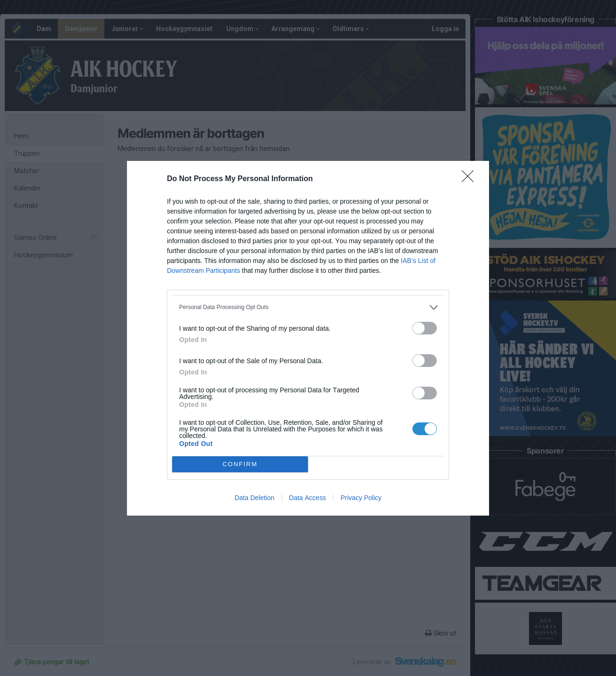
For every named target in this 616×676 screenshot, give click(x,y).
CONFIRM (240, 464)
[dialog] (308, 338)
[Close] (471, 179)
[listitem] (308, 307)
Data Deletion (255, 498)
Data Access (308, 498)
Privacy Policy (361, 498)
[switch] (425, 328)
